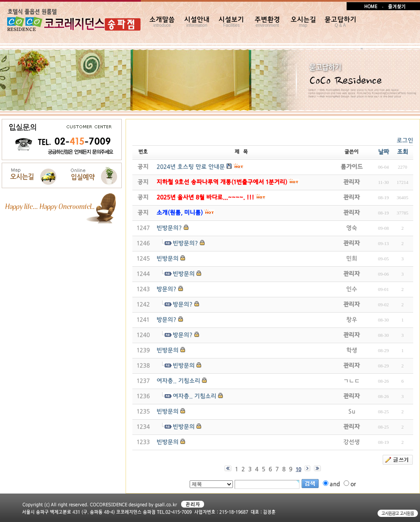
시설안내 (197, 22)
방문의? (167, 289)
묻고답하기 (340, 22)
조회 (403, 152)
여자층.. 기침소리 (178, 381)
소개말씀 (162, 22)
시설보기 (231, 22)
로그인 (405, 141)
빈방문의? (169, 228)
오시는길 (303, 22)
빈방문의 (168, 259)
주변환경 (267, 22)
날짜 (384, 152)
